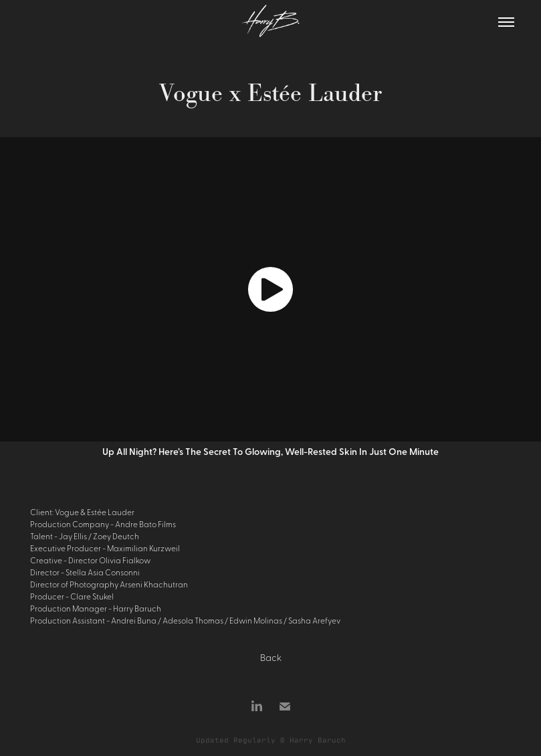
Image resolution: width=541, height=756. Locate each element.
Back (271, 657)
